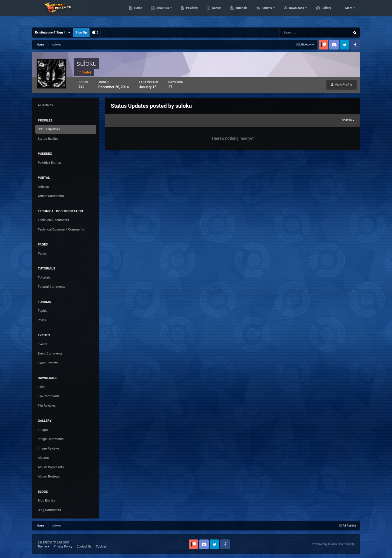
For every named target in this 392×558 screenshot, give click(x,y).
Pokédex (215, 12)
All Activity (45, 105)
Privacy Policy (63, 546)
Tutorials (265, 12)
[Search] (300, 32)
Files (41, 387)
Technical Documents (53, 220)
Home (162, 12)
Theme (43, 546)
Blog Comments (49, 510)
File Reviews (47, 406)
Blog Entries (46, 500)
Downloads (321, 12)
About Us (187, 12)
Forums (291, 12)
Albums (43, 458)
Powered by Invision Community (333, 544)
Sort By (348, 120)
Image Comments (51, 439)
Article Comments (51, 196)
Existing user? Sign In (53, 32)
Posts (42, 320)
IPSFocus (63, 542)
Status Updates (49, 129)
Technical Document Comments (61, 229)
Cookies (101, 546)
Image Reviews (49, 448)
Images (43, 430)
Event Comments (50, 353)
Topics (43, 311)
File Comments (49, 396)
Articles (43, 187)
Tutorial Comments (52, 287)
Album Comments (51, 467)
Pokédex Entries (49, 163)
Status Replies (48, 139)
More (349, 12)
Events (42, 344)
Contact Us (84, 546)
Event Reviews (48, 363)
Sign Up (81, 32)
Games (240, 12)
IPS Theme (45, 542)
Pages (42, 253)
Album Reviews (49, 476)
